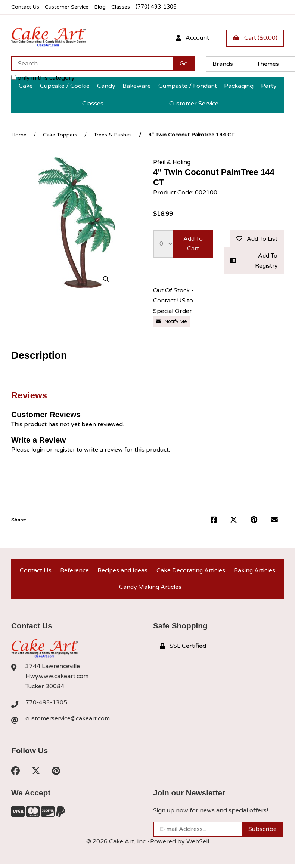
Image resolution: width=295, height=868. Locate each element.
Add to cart (193, 244)
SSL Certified (183, 649)
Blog (103, 7)
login (38, 450)
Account (191, 38)
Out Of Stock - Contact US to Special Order (173, 302)
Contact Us (26, 7)
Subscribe (263, 833)
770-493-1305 (47, 706)
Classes (124, 7)
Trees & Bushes (113, 135)
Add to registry (254, 261)
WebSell (198, 846)
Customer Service (68, 7)
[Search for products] (92, 64)
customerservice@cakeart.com (68, 722)
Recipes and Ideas (122, 572)
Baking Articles (254, 572)
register (66, 450)
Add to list (256, 239)
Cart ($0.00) (255, 38)
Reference (74, 572)
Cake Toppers (60, 135)
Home (19, 135)
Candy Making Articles (150, 590)
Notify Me (172, 323)
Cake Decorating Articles (191, 572)
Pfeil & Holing (172, 162)
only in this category (43, 78)
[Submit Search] (184, 64)
